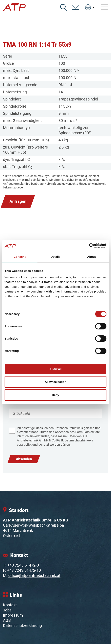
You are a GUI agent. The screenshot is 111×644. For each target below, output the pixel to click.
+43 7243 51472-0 (23, 565)
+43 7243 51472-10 (24, 570)
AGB (7, 620)
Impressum (13, 615)
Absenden (24, 459)
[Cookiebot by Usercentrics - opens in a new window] (89, 246)
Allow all (56, 369)
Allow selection (55, 382)
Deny (56, 395)
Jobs (7, 610)
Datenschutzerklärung (22, 626)
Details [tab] (55, 257)
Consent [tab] (20, 257)
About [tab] (91, 257)
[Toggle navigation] (104, 7)
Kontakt (10, 605)
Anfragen (18, 201)
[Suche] (64, 7)
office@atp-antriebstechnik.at (34, 575)
